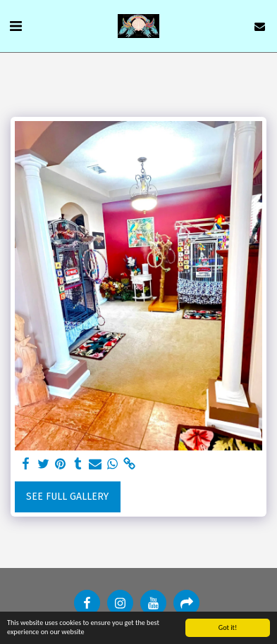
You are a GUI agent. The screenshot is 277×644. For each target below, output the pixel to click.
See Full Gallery (67, 497)
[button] (16, 26)
